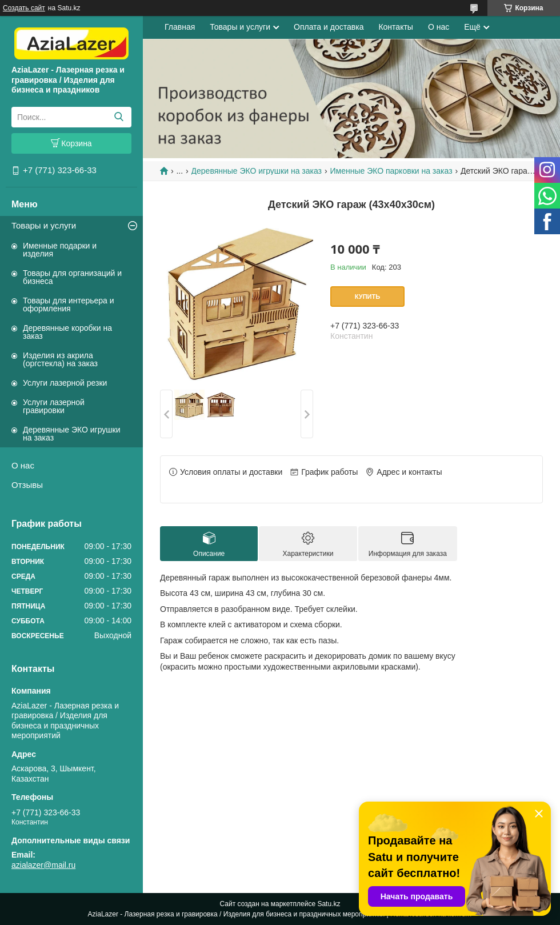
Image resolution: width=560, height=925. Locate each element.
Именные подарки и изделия (60, 250)
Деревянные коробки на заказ (67, 332)
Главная (180, 27)
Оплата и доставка (329, 27)
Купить (367, 297)
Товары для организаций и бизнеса (72, 277)
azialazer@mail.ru (43, 865)
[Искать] (119, 117)
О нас (23, 465)
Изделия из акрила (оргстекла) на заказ (60, 359)
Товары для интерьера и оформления (69, 305)
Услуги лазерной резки (65, 383)
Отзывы (27, 485)
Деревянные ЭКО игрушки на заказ (71, 434)
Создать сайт (24, 8)
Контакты (395, 27)
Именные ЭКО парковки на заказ (391, 171)
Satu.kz (329, 904)
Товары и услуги (44, 225)
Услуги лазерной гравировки (54, 406)
